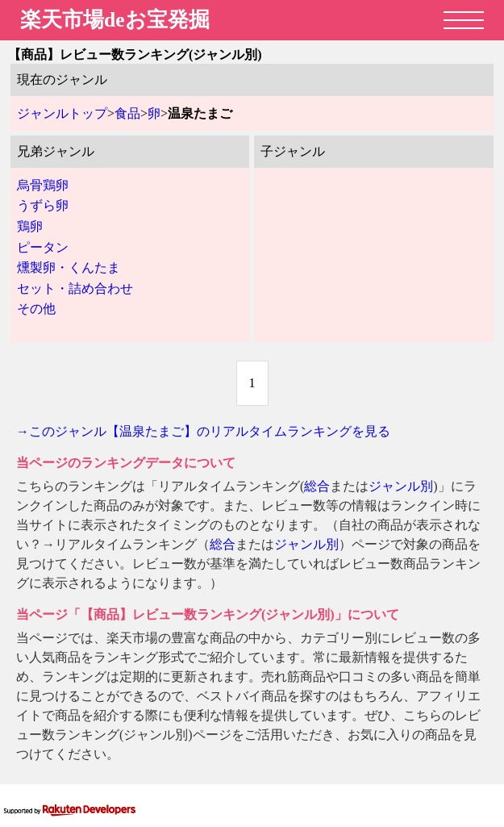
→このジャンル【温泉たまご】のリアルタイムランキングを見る (203, 431)
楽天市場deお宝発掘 (115, 20)
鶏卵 (30, 226)
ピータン (43, 247)
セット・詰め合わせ (75, 288)
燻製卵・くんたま (69, 267)
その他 (36, 309)
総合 (317, 486)
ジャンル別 (401, 486)
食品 (127, 113)
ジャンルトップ (62, 113)
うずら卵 (43, 205)
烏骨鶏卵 (43, 185)
